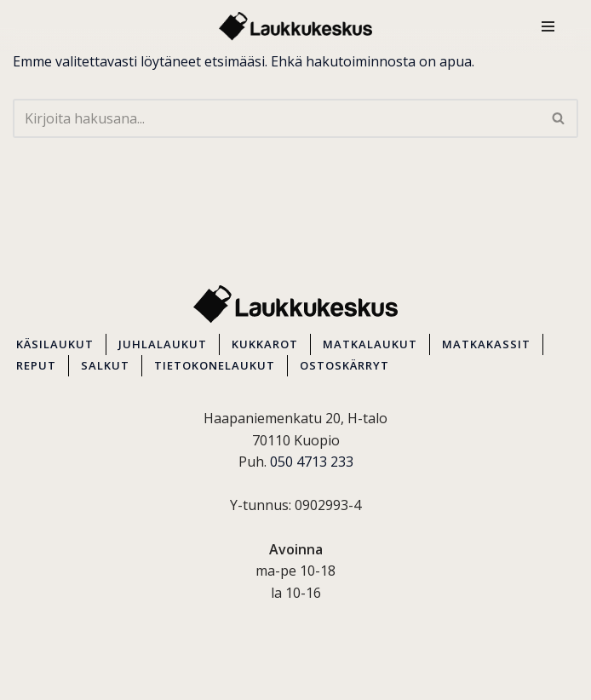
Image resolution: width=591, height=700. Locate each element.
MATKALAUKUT (370, 344)
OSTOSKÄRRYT (344, 365)
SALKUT (105, 365)
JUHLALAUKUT (163, 344)
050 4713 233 (312, 462)
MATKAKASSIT (486, 344)
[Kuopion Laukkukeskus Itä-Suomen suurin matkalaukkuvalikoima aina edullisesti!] (295, 26)
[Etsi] (276, 118)
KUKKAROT (265, 344)
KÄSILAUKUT (55, 344)
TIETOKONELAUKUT (215, 365)
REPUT (36, 365)
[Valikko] (548, 26)
